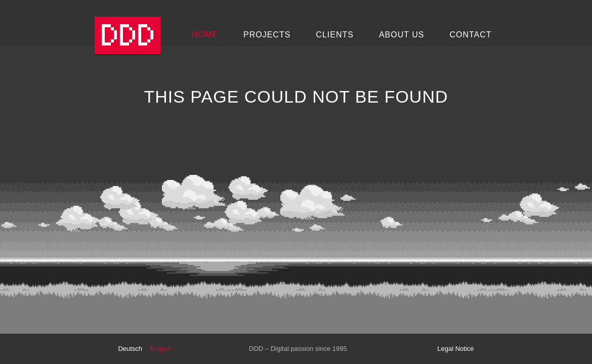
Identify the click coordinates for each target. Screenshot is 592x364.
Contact (470, 35)
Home (205, 35)
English (161, 349)
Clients (335, 35)
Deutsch (130, 349)
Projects (267, 35)
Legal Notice (455, 349)
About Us (402, 35)
